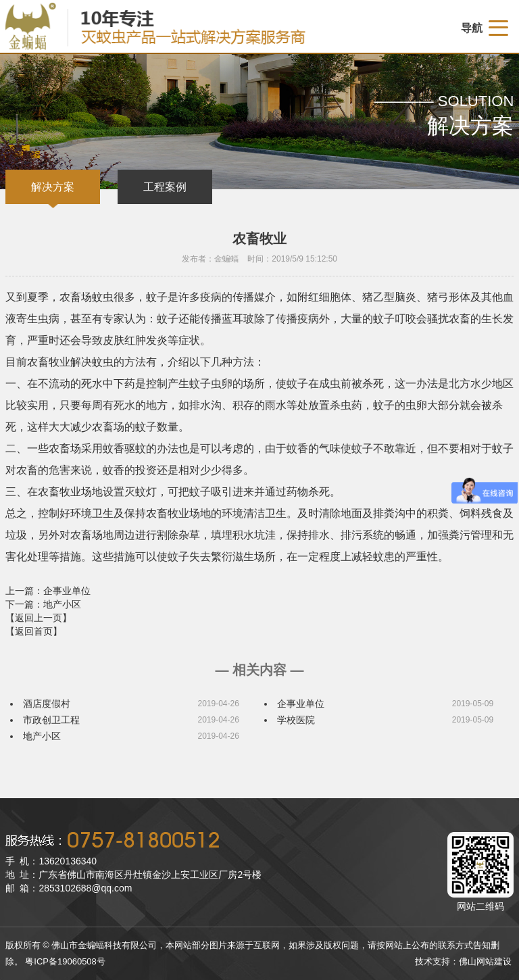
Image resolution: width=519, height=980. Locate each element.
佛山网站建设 (485, 961)
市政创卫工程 (51, 720)
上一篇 (48, 591)
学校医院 (296, 720)
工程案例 (165, 187)
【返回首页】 (34, 631)
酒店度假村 (47, 704)
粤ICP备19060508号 (65, 961)
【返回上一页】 (39, 618)
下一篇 (43, 604)
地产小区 (42, 736)
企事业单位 (301, 704)
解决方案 (53, 187)
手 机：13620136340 (51, 861)
